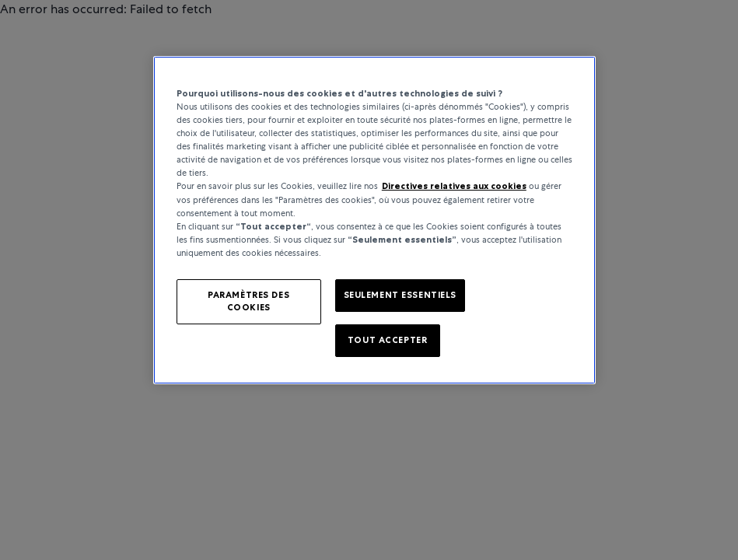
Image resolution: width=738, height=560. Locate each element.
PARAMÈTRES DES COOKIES (248, 301)
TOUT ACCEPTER (387, 340)
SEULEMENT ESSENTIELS (400, 295)
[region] (374, 220)
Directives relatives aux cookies (454, 186)
